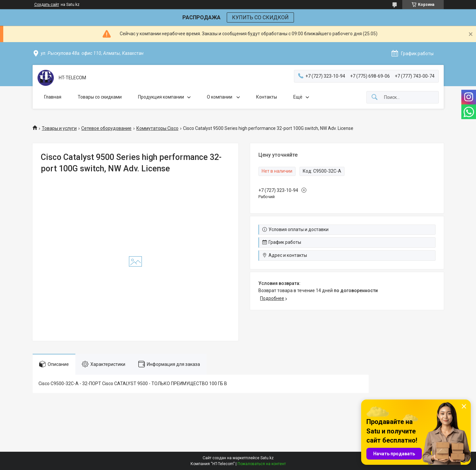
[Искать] (375, 97)
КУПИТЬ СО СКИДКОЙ (260, 17)
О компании (220, 97)
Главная (53, 97)
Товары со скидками (100, 97)
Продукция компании (161, 97)
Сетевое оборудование (106, 128)
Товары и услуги (59, 128)
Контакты (267, 97)
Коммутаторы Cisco (157, 128)
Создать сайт (47, 5)
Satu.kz (267, 458)
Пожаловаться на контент (262, 464)
